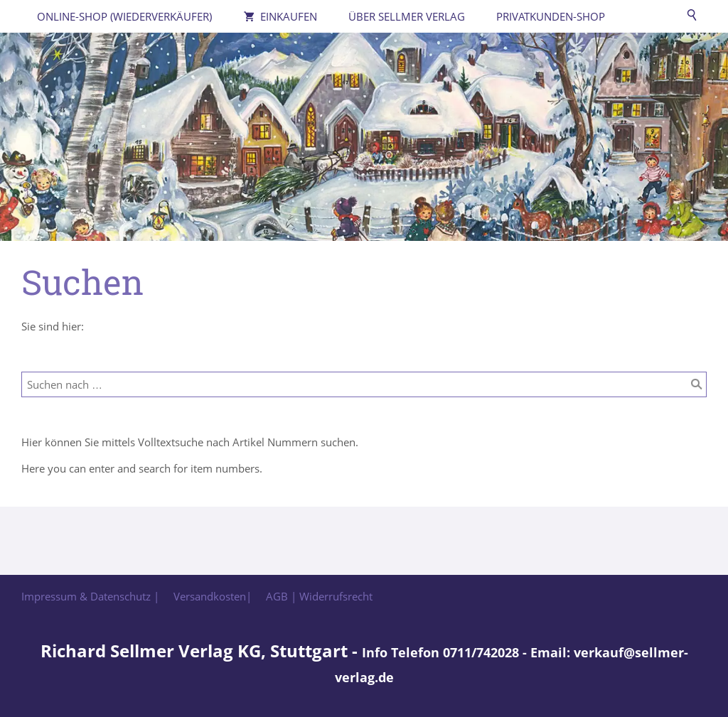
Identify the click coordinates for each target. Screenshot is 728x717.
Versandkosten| (213, 596)
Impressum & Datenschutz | (90, 596)
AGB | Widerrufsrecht (319, 596)
